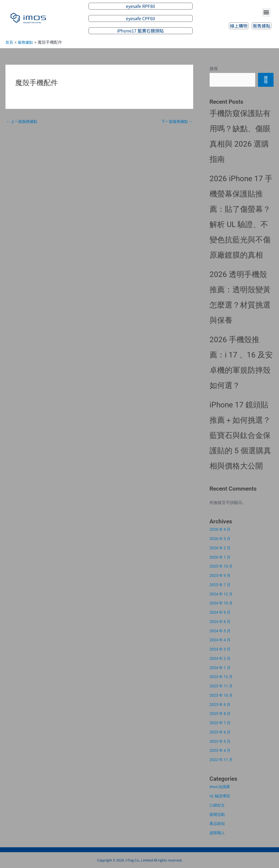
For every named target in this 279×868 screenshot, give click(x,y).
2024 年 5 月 (221, 631)
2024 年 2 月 (221, 658)
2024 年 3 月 (221, 649)
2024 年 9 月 (221, 612)
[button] (266, 12)
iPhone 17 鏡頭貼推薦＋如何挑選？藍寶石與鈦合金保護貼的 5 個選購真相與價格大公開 (240, 435)
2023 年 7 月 (221, 723)
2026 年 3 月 (221, 539)
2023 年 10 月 (222, 695)
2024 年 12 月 (222, 594)
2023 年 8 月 (221, 714)
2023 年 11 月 (222, 686)
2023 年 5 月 (221, 741)
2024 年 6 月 (221, 622)
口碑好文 (218, 805)
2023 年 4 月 (221, 750)
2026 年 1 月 (221, 557)
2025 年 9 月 (221, 575)
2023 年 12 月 (222, 677)
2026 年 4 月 (221, 529)
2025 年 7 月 (221, 585)
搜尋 (214, 69)
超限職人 (218, 833)
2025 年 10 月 (222, 566)
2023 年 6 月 (221, 732)
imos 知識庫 (221, 787)
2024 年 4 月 (221, 640)
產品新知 (218, 824)
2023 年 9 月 (221, 705)
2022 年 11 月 (222, 760)
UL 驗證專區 (221, 796)
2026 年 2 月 (221, 548)
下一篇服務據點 (176, 122)
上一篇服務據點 (23, 122)
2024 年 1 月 (221, 668)
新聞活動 (218, 815)
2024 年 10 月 (222, 603)
